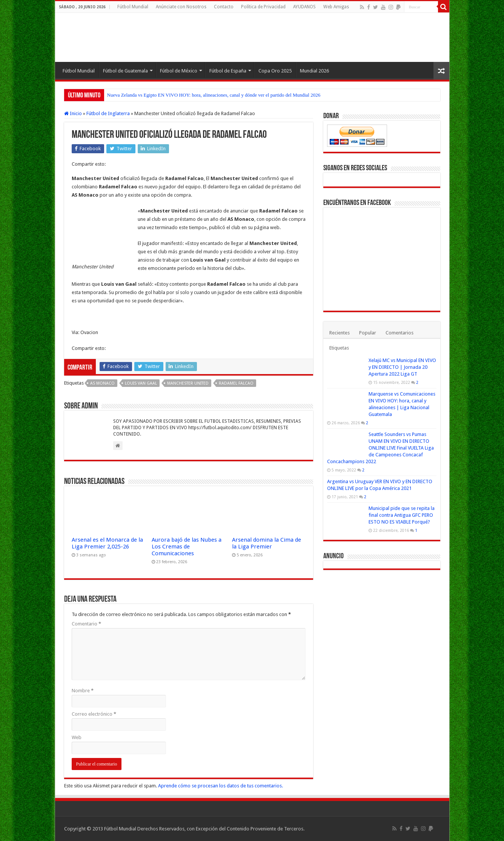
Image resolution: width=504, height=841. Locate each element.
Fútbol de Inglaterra (108, 113)
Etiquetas (339, 348)
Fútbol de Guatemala (125, 71)
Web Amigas (336, 7)
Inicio (73, 113)
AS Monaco (102, 383)
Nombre (83, 691)
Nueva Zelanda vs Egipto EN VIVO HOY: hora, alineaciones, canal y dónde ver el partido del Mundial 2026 (214, 95)
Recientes (340, 333)
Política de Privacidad (263, 7)
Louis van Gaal (141, 383)
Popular (368, 333)
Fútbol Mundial (133, 7)
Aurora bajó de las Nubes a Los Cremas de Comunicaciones (187, 547)
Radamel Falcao (236, 383)
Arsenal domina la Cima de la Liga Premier (267, 543)
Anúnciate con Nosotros (181, 7)
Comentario (86, 624)
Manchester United (188, 383)
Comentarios (400, 333)
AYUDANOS (304, 7)
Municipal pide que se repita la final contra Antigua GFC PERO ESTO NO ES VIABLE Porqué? (402, 515)
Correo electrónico (94, 714)
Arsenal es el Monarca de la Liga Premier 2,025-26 (107, 543)
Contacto (224, 7)
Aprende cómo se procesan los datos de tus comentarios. (220, 786)
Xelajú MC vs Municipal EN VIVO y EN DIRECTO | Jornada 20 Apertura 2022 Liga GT (402, 367)
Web (77, 737)
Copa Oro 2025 (275, 71)
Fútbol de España (228, 71)
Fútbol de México (179, 71)
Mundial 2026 (314, 71)
